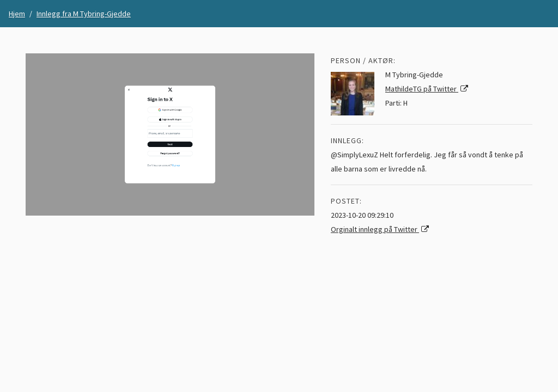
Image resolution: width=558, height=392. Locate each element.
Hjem (17, 14)
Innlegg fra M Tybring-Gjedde (84, 14)
